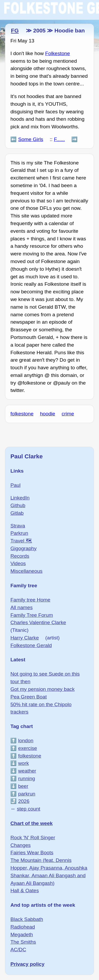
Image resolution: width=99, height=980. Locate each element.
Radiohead (23, 927)
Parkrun (19, 533)
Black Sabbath (27, 919)
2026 (24, 801)
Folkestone (58, 53)
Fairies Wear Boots (32, 853)
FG (15, 30)
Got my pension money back (42, 689)
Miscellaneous (26, 571)
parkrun (27, 794)
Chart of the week (31, 823)
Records (20, 556)
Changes (20, 845)
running (27, 778)
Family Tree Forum (32, 615)
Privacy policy (27, 964)
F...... (59, 139)
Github (18, 505)
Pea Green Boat (29, 697)
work (24, 763)
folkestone (22, 414)
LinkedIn (20, 498)
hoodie (48, 414)
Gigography (23, 548)
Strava (18, 526)
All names (21, 607)
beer (23, 786)
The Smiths (23, 942)
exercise (28, 748)
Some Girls (31, 139)
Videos (18, 563)
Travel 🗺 (21, 541)
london (26, 741)
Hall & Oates (25, 891)
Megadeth (22, 935)
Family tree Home (30, 600)
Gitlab (17, 513)
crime (68, 414)
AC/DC (18, 950)
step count (29, 809)
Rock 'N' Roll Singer (33, 838)
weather (27, 771)
